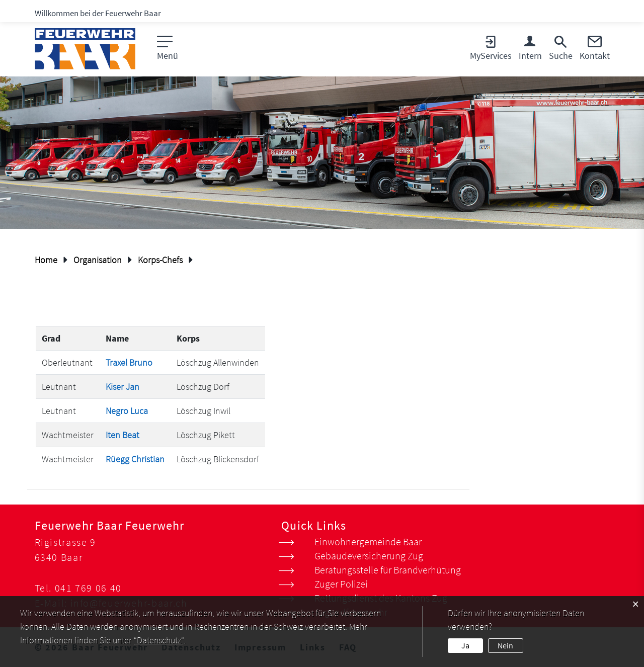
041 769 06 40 (88, 588)
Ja (465, 645)
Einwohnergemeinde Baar (368, 541)
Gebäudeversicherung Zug (369, 556)
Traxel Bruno (129, 362)
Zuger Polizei (341, 584)
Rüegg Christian (135, 459)
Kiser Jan (123, 387)
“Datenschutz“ (159, 640)
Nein (505, 645)
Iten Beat (123, 435)
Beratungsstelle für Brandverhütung (388, 570)
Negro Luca (127, 411)
